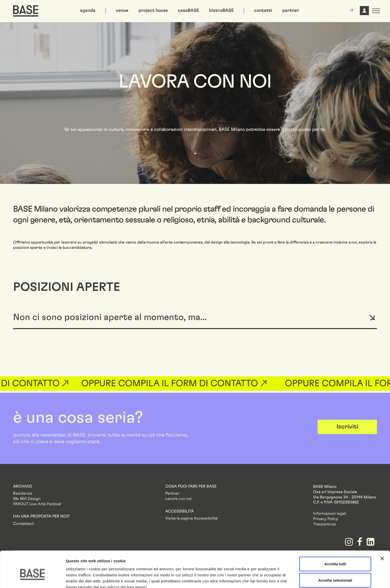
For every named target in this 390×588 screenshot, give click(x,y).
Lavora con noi (179, 499)
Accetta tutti (335, 539)
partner (291, 11)
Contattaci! (24, 524)
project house (153, 11)
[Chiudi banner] (382, 533)
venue (122, 11)
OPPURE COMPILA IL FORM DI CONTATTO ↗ (179, 383)
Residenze (23, 493)
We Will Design (27, 499)
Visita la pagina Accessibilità (191, 518)
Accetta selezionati (335, 555)
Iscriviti (347, 427)
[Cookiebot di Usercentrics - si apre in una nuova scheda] (33, 578)
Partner (172, 493)
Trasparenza (324, 524)
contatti (263, 11)
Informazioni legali (330, 514)
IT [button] (352, 11)
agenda (88, 11)
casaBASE (188, 11)
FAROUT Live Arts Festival (37, 504)
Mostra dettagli (264, 578)
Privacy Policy (326, 519)
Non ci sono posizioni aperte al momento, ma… (110, 317)
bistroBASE (221, 11)
